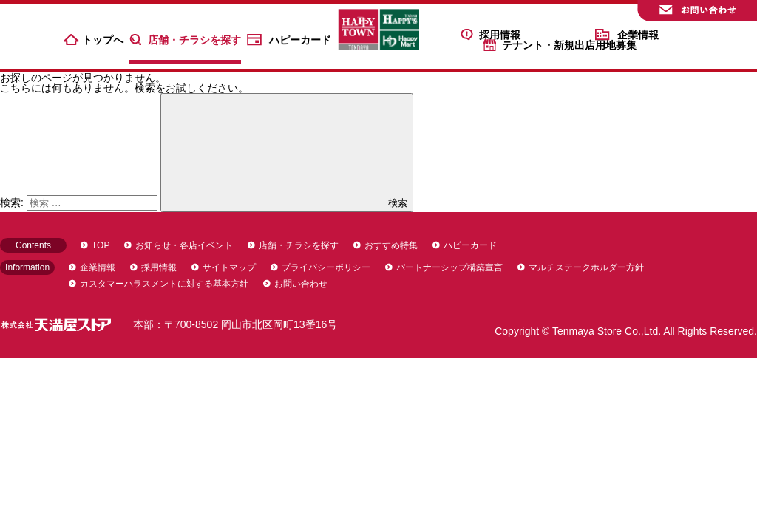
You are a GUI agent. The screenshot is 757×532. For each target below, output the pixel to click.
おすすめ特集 (391, 245)
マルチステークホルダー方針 (586, 267)
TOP (101, 245)
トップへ (103, 40)
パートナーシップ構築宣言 (449, 267)
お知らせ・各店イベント (184, 245)
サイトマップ (229, 267)
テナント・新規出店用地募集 (569, 45)
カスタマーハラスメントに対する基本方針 (164, 284)
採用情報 (500, 35)
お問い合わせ (301, 284)
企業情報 (638, 35)
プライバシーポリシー (326, 267)
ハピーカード (300, 40)
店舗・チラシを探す (194, 40)
